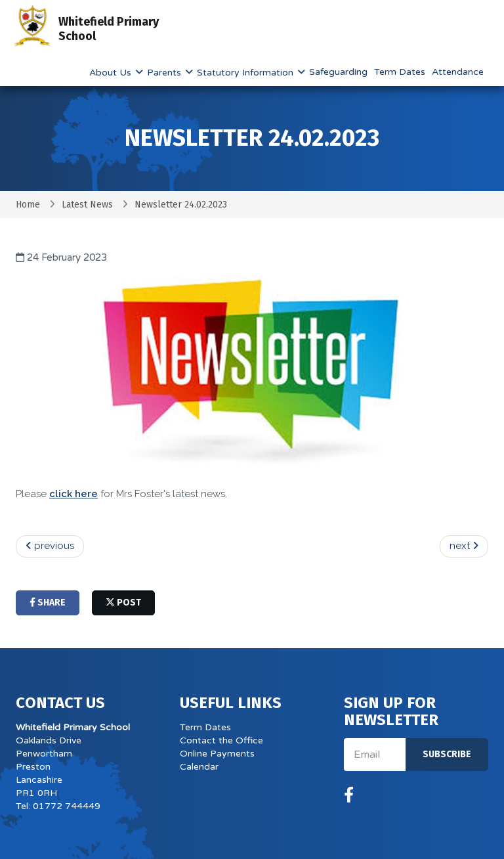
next (464, 546)
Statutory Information (246, 73)
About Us (112, 73)
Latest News (87, 205)
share (48, 603)
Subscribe (447, 754)
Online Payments (217, 754)
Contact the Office (221, 740)
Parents (165, 73)
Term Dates (400, 72)
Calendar (199, 767)
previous (50, 546)
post (123, 603)
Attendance (458, 72)
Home (28, 205)
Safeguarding (338, 72)
